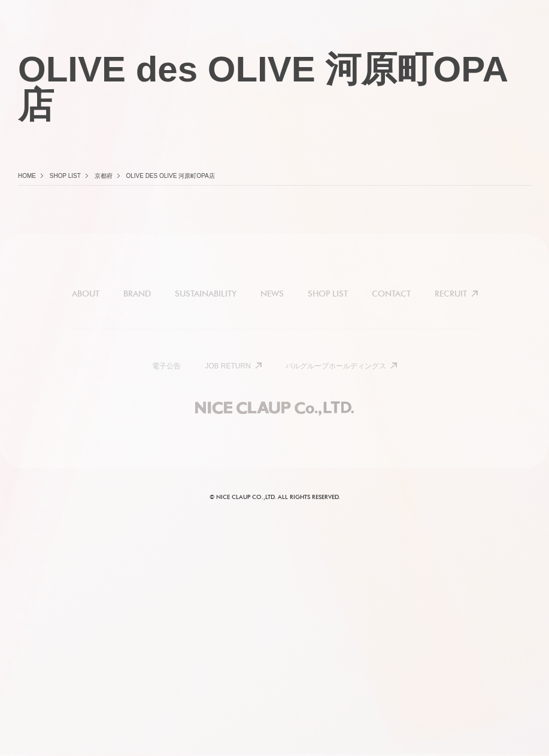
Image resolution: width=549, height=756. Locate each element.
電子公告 (166, 366)
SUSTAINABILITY (206, 294)
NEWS (272, 294)
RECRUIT (451, 294)
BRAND (137, 294)
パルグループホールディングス (336, 366)
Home (27, 176)
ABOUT (86, 294)
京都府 (104, 176)
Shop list (65, 176)
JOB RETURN (228, 366)
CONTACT (391, 294)
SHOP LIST (328, 294)
